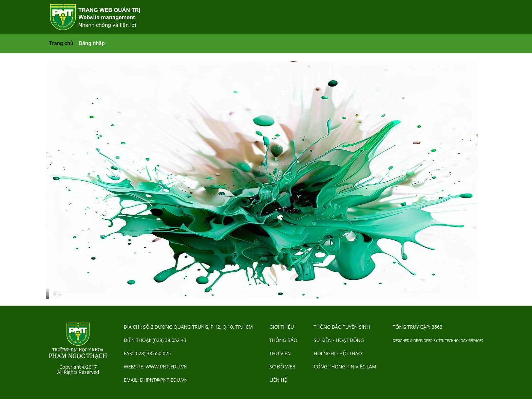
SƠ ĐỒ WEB (282, 367)
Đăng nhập (92, 43)
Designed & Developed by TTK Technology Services (438, 341)
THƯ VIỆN (280, 353)
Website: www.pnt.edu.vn (156, 367)
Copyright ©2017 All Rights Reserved (78, 369)
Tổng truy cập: (418, 327)
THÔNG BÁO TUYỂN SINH (342, 327)
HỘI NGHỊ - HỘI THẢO (338, 353)
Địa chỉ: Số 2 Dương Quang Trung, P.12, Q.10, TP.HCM (188, 327)
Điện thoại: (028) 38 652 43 (155, 340)
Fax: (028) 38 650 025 (147, 353)
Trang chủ (61, 43)
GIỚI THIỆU (282, 327)
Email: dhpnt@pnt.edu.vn (156, 380)
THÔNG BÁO (283, 340)
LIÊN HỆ (278, 380)
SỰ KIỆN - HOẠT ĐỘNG (339, 340)
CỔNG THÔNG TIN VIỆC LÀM (345, 367)
